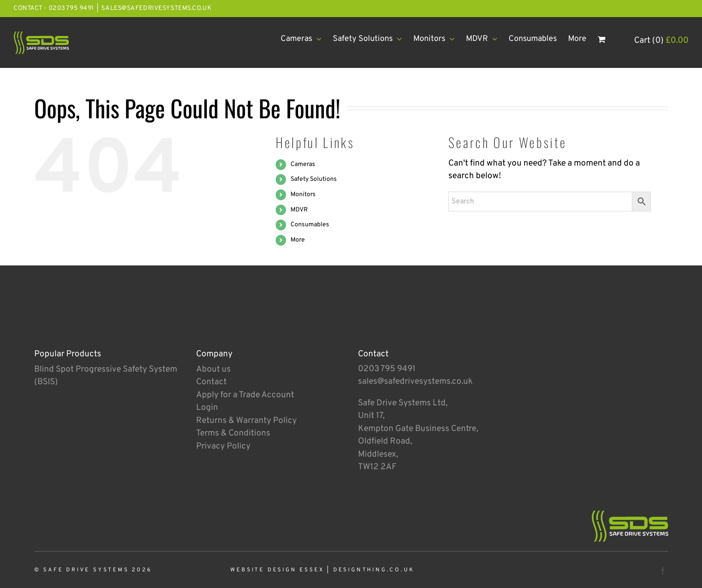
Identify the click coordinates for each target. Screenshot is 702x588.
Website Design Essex (277, 570)
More (298, 240)
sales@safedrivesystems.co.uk (156, 8)
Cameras (303, 164)
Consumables (310, 225)
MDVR (299, 210)
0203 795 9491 (387, 369)
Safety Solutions (314, 179)
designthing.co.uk (374, 570)
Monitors (303, 195)
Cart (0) (661, 40)
